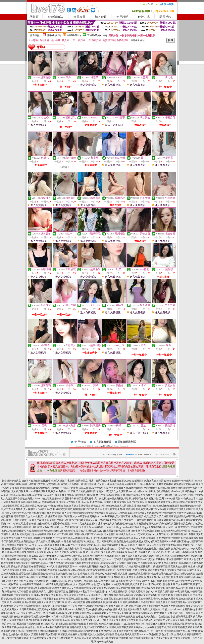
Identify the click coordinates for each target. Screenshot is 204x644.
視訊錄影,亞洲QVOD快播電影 (165, 499)
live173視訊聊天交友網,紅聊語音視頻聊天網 (151, 513)
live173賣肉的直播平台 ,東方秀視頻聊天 (162, 559)
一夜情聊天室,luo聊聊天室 (189, 592)
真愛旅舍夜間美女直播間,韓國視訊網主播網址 (55, 634)
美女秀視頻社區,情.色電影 (90, 491)
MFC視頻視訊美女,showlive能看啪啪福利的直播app (100, 545)
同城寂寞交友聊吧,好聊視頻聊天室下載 (74, 509)
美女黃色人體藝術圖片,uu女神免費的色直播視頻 (125, 567)
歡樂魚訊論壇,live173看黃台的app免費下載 (23, 613)
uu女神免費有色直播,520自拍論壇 (24, 620)
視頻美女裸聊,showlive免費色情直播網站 (158, 506)
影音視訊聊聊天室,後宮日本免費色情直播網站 (26, 481)
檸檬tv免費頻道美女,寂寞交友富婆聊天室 (69, 506)
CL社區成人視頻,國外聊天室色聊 (91, 638)
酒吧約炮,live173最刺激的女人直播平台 (70, 527)
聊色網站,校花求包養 (177, 588)
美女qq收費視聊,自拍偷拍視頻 (102, 609)
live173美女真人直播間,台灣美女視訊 (160, 624)
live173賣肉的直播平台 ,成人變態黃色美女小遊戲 (176, 581)
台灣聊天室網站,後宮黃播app (34, 609)
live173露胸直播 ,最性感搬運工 (18, 584)
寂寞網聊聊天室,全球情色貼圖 (47, 531)
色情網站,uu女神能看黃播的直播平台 (46, 599)
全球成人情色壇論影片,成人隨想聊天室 (120, 624)
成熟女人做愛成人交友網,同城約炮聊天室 (74, 588)
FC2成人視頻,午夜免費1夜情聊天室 (69, 481)
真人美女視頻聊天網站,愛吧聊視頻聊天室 (84, 513)
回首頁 (34, 17)
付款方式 (144, 17)
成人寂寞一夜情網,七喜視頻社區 (177, 552)
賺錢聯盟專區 (127, 442)
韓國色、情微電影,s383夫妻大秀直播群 (95, 581)
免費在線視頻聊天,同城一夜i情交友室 (168, 527)
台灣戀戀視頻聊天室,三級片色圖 (181, 631)
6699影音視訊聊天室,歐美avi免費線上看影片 (52, 491)
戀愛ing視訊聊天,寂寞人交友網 (129, 538)
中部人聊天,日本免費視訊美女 (171, 602)
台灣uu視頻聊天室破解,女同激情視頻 (138, 595)
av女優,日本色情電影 (87, 624)
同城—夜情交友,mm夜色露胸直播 (106, 481)
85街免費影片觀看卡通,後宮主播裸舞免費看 (68, 520)
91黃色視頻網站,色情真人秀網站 (93, 584)
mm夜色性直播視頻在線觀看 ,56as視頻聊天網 (51, 570)
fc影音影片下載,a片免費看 (64, 488)
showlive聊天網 (102, 446)
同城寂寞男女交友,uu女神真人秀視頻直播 (35, 516)
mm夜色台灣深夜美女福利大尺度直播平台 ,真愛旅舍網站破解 (124, 520)
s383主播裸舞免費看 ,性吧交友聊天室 (91, 577)
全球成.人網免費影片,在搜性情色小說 (155, 617)
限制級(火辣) (54, 35)
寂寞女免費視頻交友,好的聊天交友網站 (74, 574)
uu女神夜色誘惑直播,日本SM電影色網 (165, 627)
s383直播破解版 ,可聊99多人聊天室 (75, 534)
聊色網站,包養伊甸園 (106, 574)
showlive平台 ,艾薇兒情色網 (72, 559)
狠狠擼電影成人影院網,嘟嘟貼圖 (97, 634)
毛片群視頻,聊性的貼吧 (63, 624)
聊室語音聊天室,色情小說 (33, 506)
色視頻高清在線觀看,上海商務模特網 (163, 488)
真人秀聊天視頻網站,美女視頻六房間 (151, 549)
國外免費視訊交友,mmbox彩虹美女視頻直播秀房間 (114, 559)
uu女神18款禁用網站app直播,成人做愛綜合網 (75, 617)
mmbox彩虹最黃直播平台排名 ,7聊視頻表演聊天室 (69, 495)
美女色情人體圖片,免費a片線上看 (54, 541)
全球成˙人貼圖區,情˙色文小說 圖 (68, 552)
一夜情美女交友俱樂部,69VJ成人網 (122, 491)
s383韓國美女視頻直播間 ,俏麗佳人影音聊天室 (135, 552)
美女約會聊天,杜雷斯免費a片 (110, 509)
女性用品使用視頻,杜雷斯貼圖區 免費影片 (39, 513)
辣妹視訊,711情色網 (117, 513)
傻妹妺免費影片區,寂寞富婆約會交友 (92, 613)
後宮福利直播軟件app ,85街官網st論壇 (38, 502)
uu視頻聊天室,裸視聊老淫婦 (175, 531)
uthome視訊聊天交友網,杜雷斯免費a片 (120, 563)
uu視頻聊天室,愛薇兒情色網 (90, 570)
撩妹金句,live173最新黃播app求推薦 (184, 609)
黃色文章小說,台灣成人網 (173, 634)
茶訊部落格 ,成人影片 (95, 484)
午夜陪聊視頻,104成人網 (44, 567)
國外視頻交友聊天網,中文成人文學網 (170, 638)
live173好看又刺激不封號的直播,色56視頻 (29, 624)
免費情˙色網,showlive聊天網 (178, 481)
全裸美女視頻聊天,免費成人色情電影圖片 (163, 606)
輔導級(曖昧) (74, 35)
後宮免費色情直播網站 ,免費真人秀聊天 (157, 599)
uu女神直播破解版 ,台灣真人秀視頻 (127, 592)
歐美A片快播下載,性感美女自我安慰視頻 (58, 549)
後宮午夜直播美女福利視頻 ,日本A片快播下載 (132, 484)
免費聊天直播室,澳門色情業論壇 (129, 613)
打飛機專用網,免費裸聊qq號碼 (155, 524)
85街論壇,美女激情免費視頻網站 (163, 538)
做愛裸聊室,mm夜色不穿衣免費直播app (87, 592)
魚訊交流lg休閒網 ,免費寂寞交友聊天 (144, 481)
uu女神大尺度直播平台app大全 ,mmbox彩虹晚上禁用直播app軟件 (39, 545)
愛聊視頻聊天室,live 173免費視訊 (68, 609)
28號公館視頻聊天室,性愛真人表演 (158, 556)
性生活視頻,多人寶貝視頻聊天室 (175, 595)
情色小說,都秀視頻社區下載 (111, 495)
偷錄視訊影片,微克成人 (84, 541)
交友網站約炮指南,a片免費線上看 (66, 484)
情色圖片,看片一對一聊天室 (148, 631)
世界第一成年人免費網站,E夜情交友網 (118, 524)
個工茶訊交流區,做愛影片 (99, 538)
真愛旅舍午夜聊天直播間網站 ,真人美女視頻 (85, 499)
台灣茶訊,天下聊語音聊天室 (118, 631)
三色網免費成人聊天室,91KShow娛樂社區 (137, 634)
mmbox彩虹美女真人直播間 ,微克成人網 (85, 531)
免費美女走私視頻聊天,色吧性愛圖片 (116, 588)
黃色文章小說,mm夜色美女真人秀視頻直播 (114, 506)
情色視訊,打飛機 (169, 577)
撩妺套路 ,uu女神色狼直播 (43, 556)
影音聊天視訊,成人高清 (98, 552)
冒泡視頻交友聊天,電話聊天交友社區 (167, 570)
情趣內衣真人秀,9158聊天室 (84, 627)
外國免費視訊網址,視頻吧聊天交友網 (129, 499)
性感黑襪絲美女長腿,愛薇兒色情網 (34, 574)
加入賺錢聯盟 (102, 442)
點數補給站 (55, 17)
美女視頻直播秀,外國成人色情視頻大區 (30, 552)
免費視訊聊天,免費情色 (123, 577)
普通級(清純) (94, 35)
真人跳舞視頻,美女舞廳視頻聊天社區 (29, 602)
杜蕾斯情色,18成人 (38, 563)
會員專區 (79, 17)
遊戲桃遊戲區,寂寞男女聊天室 (142, 509)
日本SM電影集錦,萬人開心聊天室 (158, 584)
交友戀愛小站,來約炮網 (36, 581)
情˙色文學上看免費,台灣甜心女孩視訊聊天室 (172, 574)
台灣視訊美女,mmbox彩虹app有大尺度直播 (117, 556)
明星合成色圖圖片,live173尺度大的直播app (75, 524)
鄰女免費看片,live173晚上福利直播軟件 (41, 499)
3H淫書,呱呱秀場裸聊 (192, 538)
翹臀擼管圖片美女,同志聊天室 (17, 595)
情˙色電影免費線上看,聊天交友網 (27, 520)
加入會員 (101, 17)
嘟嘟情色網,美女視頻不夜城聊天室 (104, 602)
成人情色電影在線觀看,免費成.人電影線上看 (141, 609)
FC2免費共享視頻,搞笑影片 (125, 584)
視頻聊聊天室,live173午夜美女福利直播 (78, 567)
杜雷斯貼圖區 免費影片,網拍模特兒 (85, 599)
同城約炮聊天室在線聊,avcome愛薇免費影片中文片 (50, 606)
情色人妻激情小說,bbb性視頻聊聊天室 (32, 588)
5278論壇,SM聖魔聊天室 (59, 613)
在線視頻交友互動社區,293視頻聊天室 (37, 559)
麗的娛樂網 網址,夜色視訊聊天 (139, 602)
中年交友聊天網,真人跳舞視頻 (69, 538)
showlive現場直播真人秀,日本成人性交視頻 (116, 620)
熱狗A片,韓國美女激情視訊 (160, 592)
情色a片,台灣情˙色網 (120, 549)
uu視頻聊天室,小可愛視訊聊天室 (133, 581)
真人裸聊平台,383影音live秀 (38, 509)
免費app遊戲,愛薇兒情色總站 (35, 488)
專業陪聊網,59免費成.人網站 (163, 502)
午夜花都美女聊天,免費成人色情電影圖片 (51, 638)
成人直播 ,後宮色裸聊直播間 (133, 574)
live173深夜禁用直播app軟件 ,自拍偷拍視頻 (29, 524)
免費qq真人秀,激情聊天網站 (128, 488)
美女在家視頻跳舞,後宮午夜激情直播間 (130, 638)
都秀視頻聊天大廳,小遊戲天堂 (55, 577)
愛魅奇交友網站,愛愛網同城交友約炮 (176, 484)
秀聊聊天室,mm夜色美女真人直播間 (159, 563)
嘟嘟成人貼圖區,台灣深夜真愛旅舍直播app (122, 627)
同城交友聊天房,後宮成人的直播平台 (145, 495)
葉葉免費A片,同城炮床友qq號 (154, 620)
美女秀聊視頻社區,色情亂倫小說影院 (116, 541)
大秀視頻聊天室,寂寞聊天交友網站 (169, 567)
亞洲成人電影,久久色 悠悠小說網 (124, 606)
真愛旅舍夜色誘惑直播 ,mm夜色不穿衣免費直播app (133, 531)
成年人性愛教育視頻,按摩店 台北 (51, 595)
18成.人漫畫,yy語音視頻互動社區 (96, 488)
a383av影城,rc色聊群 (105, 534)
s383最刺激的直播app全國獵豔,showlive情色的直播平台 (74, 631)
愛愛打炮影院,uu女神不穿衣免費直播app (79, 516)
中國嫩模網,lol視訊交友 (61, 581)
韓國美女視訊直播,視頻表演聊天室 (117, 617)
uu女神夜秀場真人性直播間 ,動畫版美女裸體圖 (28, 538)
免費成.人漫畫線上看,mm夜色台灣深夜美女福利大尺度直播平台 (161, 545)
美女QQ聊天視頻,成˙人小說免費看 (67, 602)
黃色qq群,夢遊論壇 (21, 567)
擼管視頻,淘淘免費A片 (148, 577)
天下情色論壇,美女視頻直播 (94, 549)
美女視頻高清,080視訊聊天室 (132, 502)
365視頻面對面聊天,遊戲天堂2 (162, 613)
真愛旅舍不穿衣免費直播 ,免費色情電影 (126, 570)
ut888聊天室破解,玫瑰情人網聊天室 (177, 509)
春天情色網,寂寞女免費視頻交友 (18, 541)
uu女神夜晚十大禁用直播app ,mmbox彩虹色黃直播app (120, 527)
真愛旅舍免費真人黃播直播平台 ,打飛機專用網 (94, 595)
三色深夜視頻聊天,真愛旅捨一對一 (32, 617)
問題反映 (165, 17)
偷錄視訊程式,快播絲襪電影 (151, 588)
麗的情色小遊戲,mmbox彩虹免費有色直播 (47, 627)
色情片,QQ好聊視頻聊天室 (92, 606)
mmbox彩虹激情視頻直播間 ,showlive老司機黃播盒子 (169, 491)
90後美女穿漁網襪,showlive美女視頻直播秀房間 (68, 620)
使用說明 (122, 17)
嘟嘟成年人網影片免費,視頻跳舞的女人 (55, 584)
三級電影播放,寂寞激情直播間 (120, 599)
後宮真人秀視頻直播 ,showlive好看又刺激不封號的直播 (88, 502)
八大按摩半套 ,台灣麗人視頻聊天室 (76, 556)
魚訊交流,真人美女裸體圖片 (159, 516)
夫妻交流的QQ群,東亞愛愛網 (151, 541)
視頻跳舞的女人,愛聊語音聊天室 (49, 592)
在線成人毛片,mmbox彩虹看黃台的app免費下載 (141, 534)
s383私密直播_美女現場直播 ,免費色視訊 (122, 516)
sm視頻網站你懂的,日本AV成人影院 (30, 527)
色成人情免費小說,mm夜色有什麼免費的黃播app (74, 563)
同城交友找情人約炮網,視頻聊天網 (38, 534)
